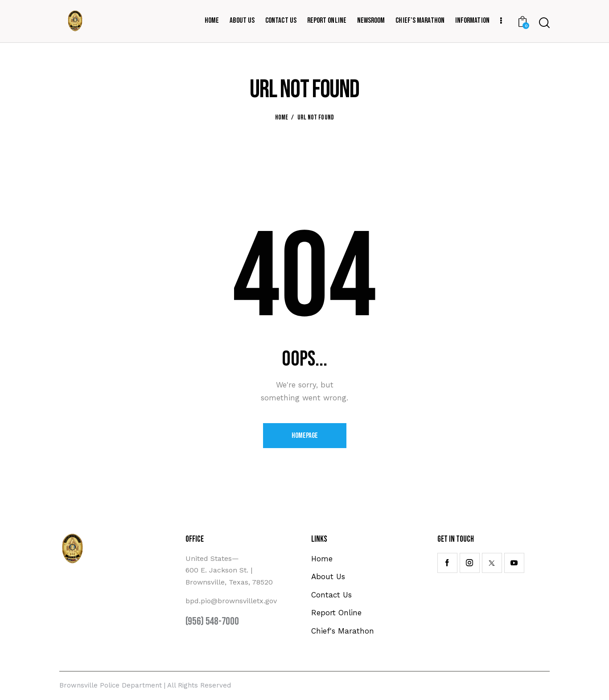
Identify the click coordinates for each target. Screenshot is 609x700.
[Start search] (544, 23)
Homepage (305, 436)
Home (282, 118)
